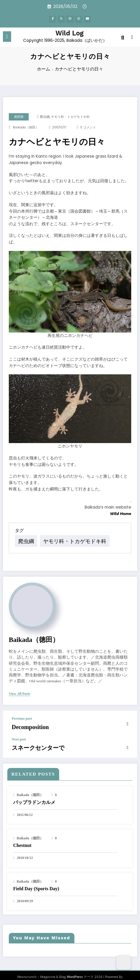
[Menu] (7, 35)
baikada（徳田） (26, 127)
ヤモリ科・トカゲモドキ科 (70, 117)
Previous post (22, 712)
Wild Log (70, 31)
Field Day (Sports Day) (36, 878)
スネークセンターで (31, 738)
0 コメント (88, 127)
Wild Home (121, 514)
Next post (19, 731)
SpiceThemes (70, 971)
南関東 (19, 117)
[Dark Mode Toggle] (124, 962)
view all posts (19, 687)
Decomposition (26, 719)
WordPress (75, 966)
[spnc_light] (132, 37)
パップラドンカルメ (34, 792)
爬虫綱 (45, 117)
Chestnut (22, 835)
